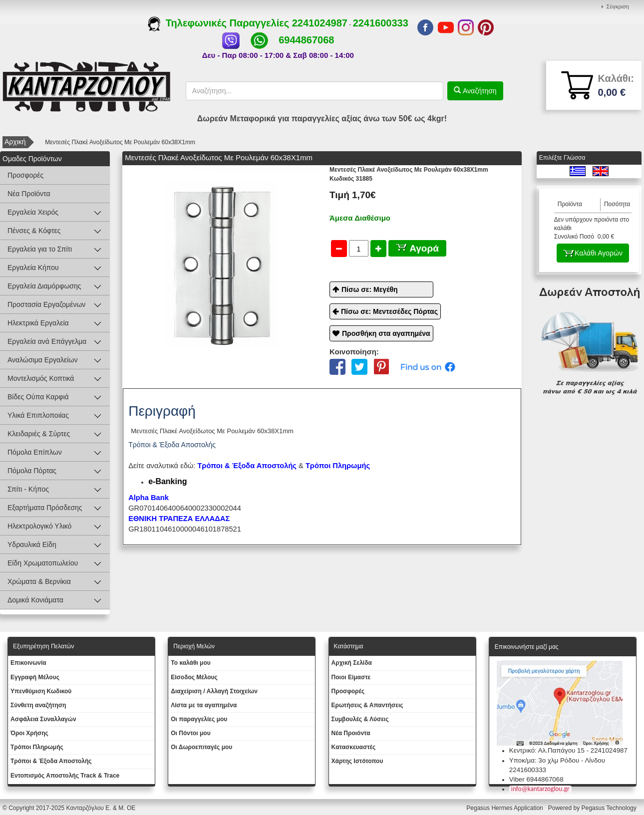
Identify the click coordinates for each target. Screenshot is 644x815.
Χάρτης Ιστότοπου (357, 761)
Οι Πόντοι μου (190, 733)
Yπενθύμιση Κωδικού (41, 691)
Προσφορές (25, 175)
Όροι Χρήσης (29, 733)
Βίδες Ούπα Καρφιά (38, 397)
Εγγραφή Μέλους (35, 677)
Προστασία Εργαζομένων (46, 304)
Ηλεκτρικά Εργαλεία (38, 323)
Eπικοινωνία (28, 663)
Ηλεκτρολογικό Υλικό (39, 526)
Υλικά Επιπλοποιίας (38, 415)
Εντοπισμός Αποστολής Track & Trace (65, 776)
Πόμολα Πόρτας (32, 471)
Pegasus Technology (610, 808)
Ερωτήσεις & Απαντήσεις (367, 705)
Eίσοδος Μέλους (194, 677)
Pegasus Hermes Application (505, 808)
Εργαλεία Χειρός (33, 212)
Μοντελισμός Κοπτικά (41, 378)
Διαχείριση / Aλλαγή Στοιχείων (214, 691)
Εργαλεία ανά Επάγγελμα (47, 341)
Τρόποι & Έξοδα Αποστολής (51, 761)
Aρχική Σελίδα (352, 663)
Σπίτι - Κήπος (28, 489)
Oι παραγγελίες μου (199, 719)
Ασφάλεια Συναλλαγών (43, 719)
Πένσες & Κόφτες (34, 231)
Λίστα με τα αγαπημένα (204, 705)
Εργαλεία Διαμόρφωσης (44, 286)
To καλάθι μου (191, 663)
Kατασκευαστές (354, 747)
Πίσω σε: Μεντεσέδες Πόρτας (389, 311)
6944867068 (306, 40)
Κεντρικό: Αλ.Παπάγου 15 (547, 750)
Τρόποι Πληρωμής (338, 466)
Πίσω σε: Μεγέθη (370, 289)
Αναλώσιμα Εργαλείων (42, 360)
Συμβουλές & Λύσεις (360, 719)
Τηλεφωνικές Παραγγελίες (220, 23)
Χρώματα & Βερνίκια (39, 581)
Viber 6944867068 (536, 779)
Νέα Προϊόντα (29, 194)
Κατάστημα (349, 646)
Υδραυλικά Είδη (32, 544)
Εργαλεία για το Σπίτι (40, 249)
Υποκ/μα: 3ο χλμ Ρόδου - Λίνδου (557, 760)
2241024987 (320, 23)
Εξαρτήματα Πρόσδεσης (45, 508)
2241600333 (381, 23)
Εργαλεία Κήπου (33, 268)
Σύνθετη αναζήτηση (38, 705)
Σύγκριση (618, 6)
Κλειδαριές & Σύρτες (39, 434)
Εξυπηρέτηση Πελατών (44, 646)
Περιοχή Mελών (194, 646)
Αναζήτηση (479, 91)
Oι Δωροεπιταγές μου (201, 747)
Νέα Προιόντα (351, 733)
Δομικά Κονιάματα (35, 600)
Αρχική (15, 142)
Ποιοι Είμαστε (351, 677)
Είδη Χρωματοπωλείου (43, 563)
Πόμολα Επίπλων (35, 452)
